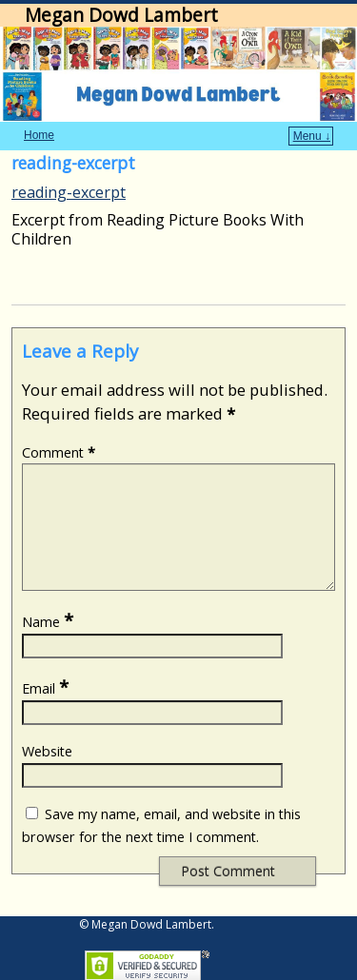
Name (50, 645)
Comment (60, 452)
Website (47, 774)
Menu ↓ (312, 136)
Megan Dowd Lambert (121, 15)
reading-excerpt (69, 192)
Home (39, 135)
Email (47, 711)
